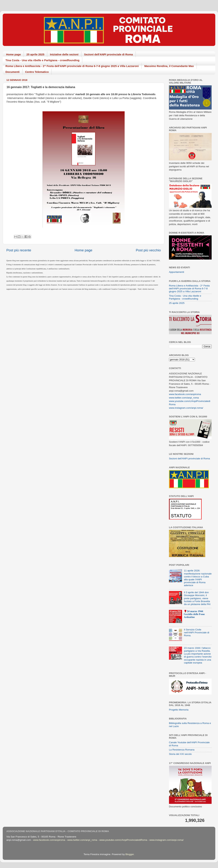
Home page (14, 54)
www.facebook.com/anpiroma (185, 394)
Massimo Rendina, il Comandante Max (169, 66)
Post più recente (19, 250)
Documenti (13, 72)
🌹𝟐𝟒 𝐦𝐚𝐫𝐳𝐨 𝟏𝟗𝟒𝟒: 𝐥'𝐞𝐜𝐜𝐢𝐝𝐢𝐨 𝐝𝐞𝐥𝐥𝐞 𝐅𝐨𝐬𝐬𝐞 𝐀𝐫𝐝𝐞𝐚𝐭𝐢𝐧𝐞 (194, 614)
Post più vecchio (148, 250)
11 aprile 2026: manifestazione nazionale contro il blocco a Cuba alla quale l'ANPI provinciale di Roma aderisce (198, 578)
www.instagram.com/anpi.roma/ (186, 408)
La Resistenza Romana (182, 750)
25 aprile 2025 (35, 54)
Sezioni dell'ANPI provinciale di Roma (109, 54)
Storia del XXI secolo (180, 754)
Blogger (130, 854)
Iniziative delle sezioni (64, 54)
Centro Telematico (37, 72)
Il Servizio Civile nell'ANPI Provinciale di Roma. (196, 633)
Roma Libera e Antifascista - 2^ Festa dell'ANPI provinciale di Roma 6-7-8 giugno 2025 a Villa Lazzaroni (72, 66)
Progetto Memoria (179, 710)
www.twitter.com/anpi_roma (184, 398)
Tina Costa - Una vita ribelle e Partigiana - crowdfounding (42, 60)
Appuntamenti (176, 272)
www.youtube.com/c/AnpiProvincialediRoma (123, 840)
